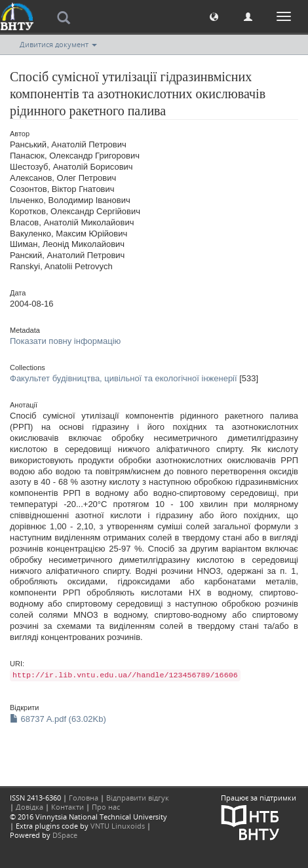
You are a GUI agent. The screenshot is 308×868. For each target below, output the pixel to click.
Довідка (29, 807)
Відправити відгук (138, 798)
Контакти (67, 807)
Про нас (106, 807)
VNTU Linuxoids (118, 826)
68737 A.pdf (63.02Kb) (58, 719)
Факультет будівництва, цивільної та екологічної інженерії (124, 378)
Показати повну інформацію (65, 341)
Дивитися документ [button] (58, 44)
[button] (214, 16)
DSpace (65, 835)
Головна (84, 798)
